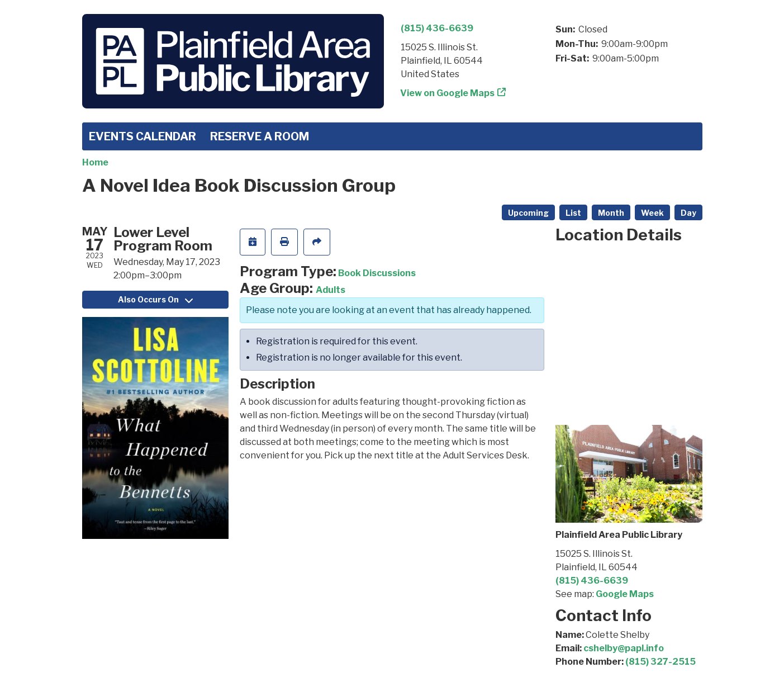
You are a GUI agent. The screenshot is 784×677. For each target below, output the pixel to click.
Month (611, 213)
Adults (331, 290)
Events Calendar (142, 136)
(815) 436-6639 (437, 28)
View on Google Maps (448, 93)
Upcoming (528, 213)
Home (95, 162)
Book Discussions (377, 273)
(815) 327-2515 (661, 662)
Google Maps (625, 594)
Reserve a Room (260, 136)
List (573, 213)
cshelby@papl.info (624, 648)
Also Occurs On (155, 299)
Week (652, 213)
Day (688, 213)
